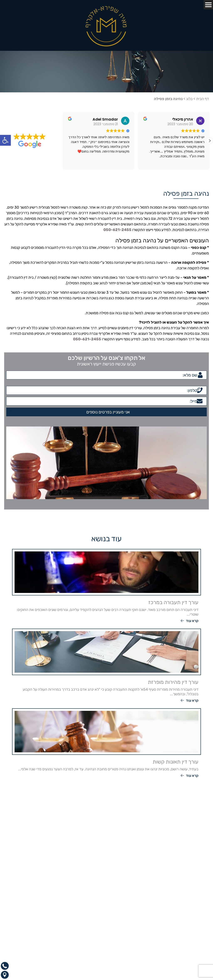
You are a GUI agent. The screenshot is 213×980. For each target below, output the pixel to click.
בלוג (189, 99)
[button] (5, 140)
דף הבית (202, 99)
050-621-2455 (117, 230)
